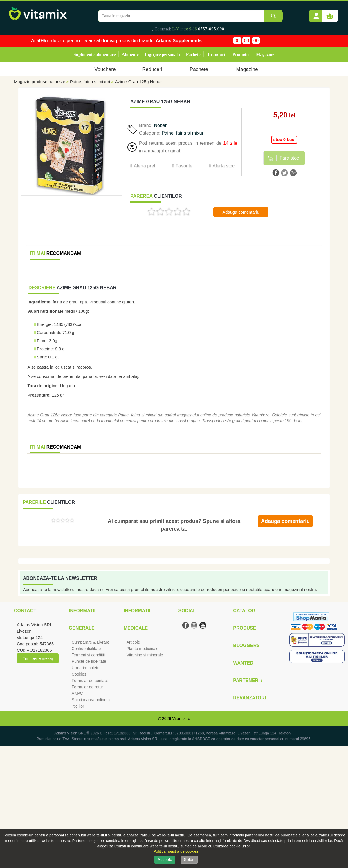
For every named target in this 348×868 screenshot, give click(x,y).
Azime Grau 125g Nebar (138, 82)
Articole (133, 642)
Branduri (217, 54)
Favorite (184, 166)
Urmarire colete (86, 668)
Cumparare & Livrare (91, 642)
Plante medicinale (143, 649)
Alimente (130, 54)
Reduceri (152, 69)
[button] (316, 14)
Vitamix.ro (181, 719)
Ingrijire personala (162, 54)
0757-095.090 (211, 29)
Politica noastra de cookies (176, 851)
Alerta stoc (223, 166)
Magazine (265, 54)
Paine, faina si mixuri (91, 82)
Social (187, 611)
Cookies (79, 674)
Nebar (161, 125)
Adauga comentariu (241, 212)
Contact (25, 611)
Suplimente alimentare (94, 54)
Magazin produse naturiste (40, 82)
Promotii (241, 54)
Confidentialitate (86, 649)
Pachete (193, 54)
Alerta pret (145, 166)
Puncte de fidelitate (89, 661)
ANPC (77, 693)
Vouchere (105, 69)
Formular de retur (87, 687)
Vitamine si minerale (145, 655)
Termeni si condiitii (88, 655)
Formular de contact (90, 681)
